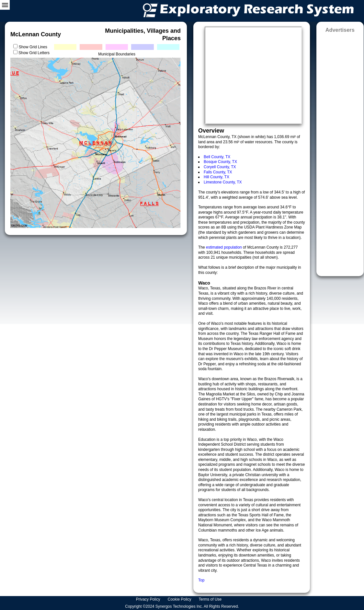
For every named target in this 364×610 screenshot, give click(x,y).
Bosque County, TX (220, 162)
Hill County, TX (216, 177)
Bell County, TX (217, 157)
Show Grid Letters (34, 53)
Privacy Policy (149, 599)
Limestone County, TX (223, 182)
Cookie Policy (180, 599)
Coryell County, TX (220, 167)
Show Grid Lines (34, 47)
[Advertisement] (340, 152)
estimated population (224, 247)
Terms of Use (211, 599)
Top (201, 580)
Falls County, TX (218, 172)
